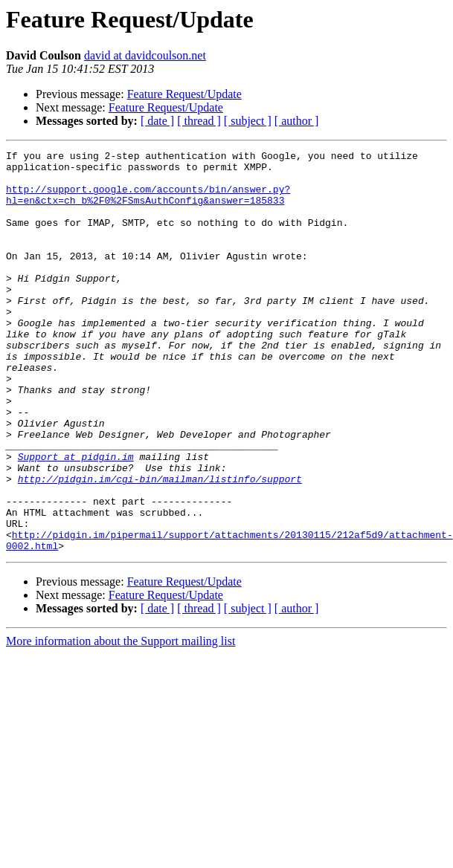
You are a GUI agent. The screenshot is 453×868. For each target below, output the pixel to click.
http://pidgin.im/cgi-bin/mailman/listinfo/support (160, 545)
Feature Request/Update (184, 94)
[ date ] (157, 121)
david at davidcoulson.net (145, 55)
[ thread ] (199, 121)
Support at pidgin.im (76, 519)
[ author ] (297, 121)
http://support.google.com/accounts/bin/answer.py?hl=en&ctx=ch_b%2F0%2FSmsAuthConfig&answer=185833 (148, 204)
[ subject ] (248, 121)
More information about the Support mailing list (121, 721)
